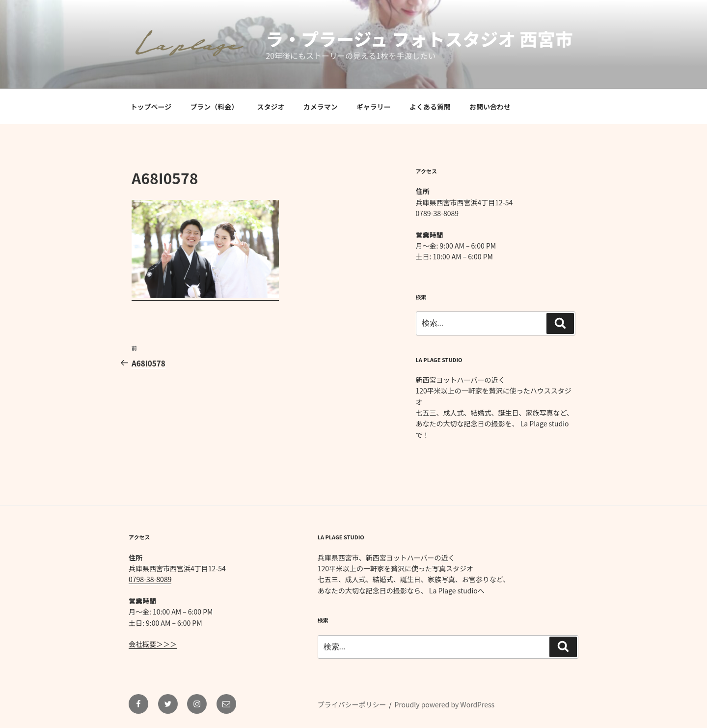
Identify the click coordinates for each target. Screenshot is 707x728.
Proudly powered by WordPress (444, 704)
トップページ (151, 107)
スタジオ (271, 107)
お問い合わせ (490, 107)
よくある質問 (430, 107)
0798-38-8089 (150, 579)
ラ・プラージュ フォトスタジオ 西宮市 (419, 38)
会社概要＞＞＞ (153, 644)
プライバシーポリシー (352, 704)
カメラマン (321, 107)
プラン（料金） (214, 107)
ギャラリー (374, 107)
